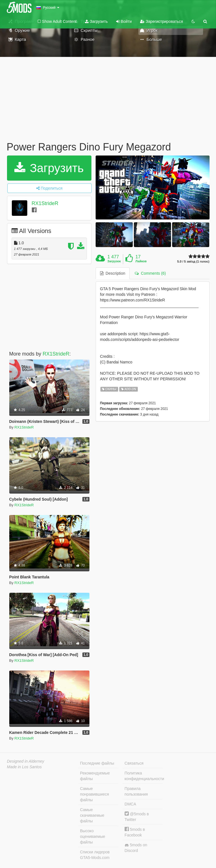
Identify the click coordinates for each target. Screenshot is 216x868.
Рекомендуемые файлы (95, 776)
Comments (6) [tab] (150, 273)
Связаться (134, 763)
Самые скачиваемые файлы (92, 815)
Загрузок (114, 261)
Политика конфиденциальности (144, 776)
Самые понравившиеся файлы (95, 794)
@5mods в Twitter (137, 817)
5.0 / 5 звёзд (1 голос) (193, 262)
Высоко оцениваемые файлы (93, 836)
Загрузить (96, 21)
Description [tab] (113, 273)
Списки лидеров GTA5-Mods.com (95, 855)
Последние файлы (97, 763)
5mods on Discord (136, 848)
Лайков (141, 261)
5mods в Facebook (135, 832)
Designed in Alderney (26, 761)
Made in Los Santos (24, 767)
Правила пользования (136, 791)
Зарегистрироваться (161, 21)
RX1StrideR (45, 203)
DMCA (130, 804)
